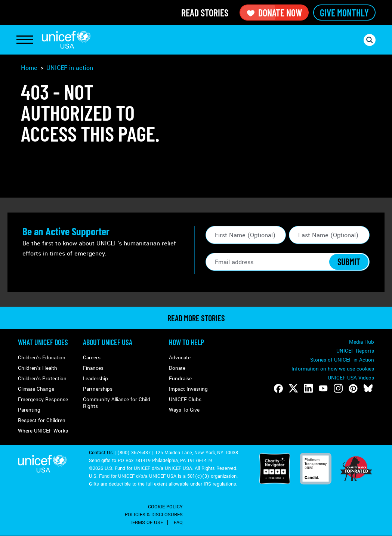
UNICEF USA (66, 40)
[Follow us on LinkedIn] (308, 388)
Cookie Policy (165, 507)
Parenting (29, 410)
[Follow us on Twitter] (293, 388)
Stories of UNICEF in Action (342, 360)
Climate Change (36, 389)
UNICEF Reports (355, 351)
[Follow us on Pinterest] (353, 388)
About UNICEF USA (108, 342)
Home (29, 68)
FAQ (178, 523)
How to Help (186, 342)
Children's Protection (42, 379)
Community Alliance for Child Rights (117, 403)
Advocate (180, 358)
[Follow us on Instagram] (338, 388)
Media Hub (362, 342)
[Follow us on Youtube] (323, 388)
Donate (177, 368)
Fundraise (180, 379)
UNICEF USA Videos (351, 378)
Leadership (95, 379)
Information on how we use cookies (333, 369)
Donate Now (274, 13)
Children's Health (38, 368)
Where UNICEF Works (43, 431)
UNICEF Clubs (185, 399)
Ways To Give (184, 410)
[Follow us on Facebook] (278, 388)
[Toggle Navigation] (25, 40)
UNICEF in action (70, 68)
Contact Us (101, 453)
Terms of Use (146, 523)
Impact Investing (188, 389)
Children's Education (42, 358)
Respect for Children (42, 420)
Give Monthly (344, 13)
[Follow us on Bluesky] (368, 388)
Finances (93, 368)
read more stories (196, 318)
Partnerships (98, 389)
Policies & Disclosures (154, 515)
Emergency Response (43, 399)
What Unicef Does (43, 342)
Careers (92, 358)
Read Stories (205, 13)
